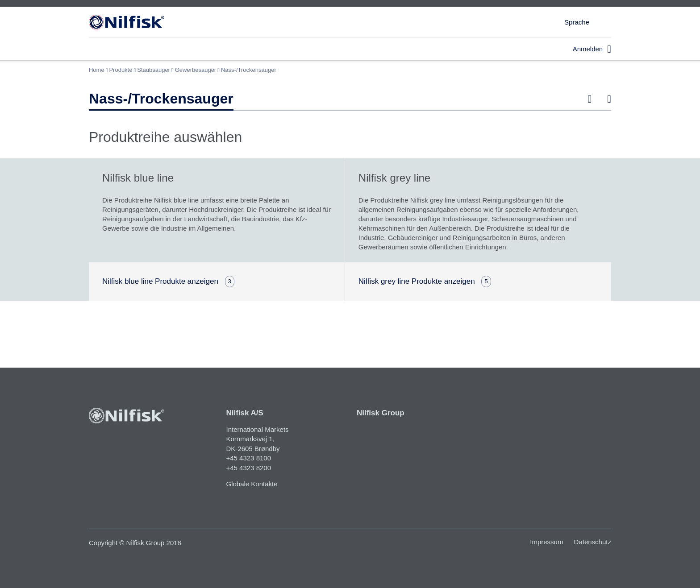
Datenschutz (593, 542)
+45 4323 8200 (248, 468)
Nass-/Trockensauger (249, 70)
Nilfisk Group (381, 413)
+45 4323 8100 (248, 458)
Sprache (577, 22)
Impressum (546, 542)
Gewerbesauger (196, 70)
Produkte (121, 70)
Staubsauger (154, 70)
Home (97, 70)
